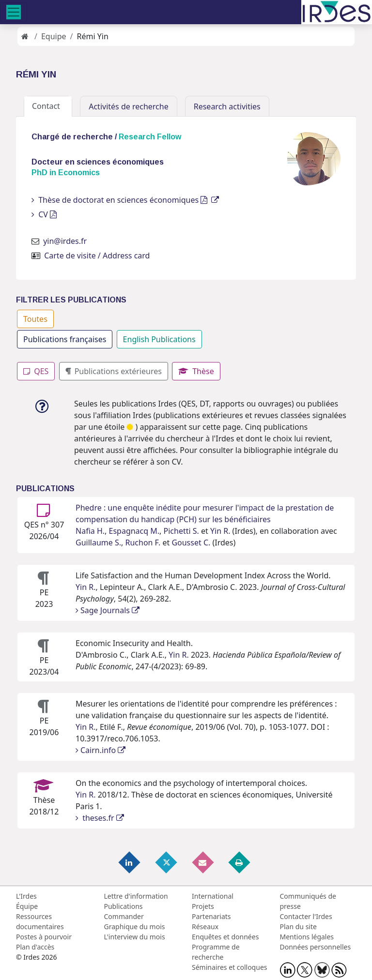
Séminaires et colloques (229, 967)
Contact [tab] (48, 106)
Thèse (196, 371)
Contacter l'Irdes (306, 916)
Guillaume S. (98, 543)
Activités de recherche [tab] (129, 106)
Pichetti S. (181, 531)
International (213, 896)
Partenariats (211, 916)
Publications (124, 906)
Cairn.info (101, 750)
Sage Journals (108, 610)
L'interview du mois (135, 937)
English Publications (159, 339)
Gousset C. (191, 543)
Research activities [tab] (227, 106)
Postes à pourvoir (44, 937)
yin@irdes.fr (65, 241)
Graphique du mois (135, 927)
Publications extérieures (114, 371)
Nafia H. (90, 531)
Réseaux (205, 927)
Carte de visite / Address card (97, 256)
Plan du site (298, 927)
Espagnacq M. (134, 531)
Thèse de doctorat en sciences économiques (125, 200)
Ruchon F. (143, 543)
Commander (124, 916)
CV (44, 214)
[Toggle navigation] (14, 12)
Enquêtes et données (225, 937)
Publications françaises (65, 339)
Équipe (27, 906)
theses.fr (100, 818)
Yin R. (220, 531)
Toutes (35, 319)
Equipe (54, 36)
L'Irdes (26, 896)
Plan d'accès (35, 947)
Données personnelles (316, 947)
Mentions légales (307, 937)
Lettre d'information (136, 896)
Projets (203, 906)
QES (36, 371)
